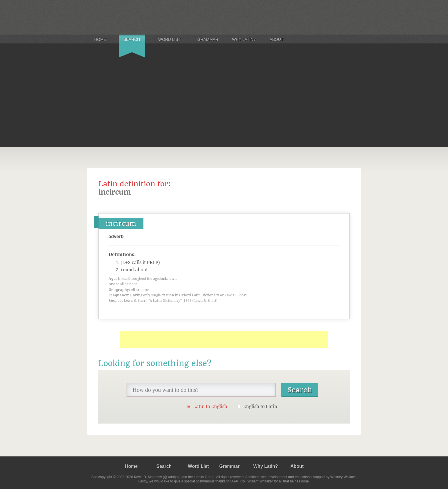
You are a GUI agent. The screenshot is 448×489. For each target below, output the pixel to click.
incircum (121, 223)
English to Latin (260, 407)
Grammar (208, 39)
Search (132, 39)
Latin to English (210, 407)
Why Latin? (244, 39)
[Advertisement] (224, 104)
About (276, 39)
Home (100, 39)
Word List (169, 39)
